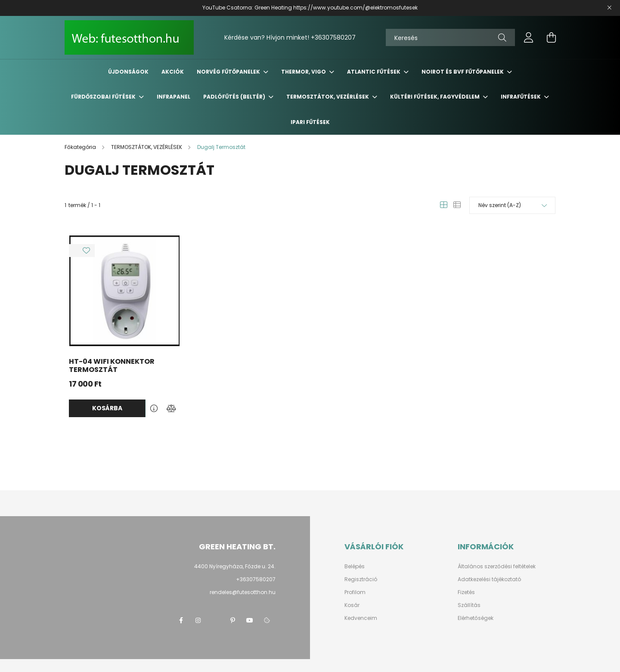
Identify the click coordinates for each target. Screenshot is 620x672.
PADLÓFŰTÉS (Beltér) (235, 97)
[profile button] (529, 37)
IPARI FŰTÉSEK (310, 122)
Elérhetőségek (476, 618)
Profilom (355, 592)
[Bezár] (609, 8)
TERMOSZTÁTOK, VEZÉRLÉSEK (328, 97)
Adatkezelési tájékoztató (489, 579)
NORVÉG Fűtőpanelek (229, 72)
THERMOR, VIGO (304, 72)
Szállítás (469, 605)
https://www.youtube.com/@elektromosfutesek (355, 8)
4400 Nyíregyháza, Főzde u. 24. (235, 566)
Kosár (352, 605)
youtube (250, 620)
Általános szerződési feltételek (497, 567)
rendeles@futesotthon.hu (243, 592)
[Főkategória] (81, 147)
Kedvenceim (361, 618)
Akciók (173, 72)
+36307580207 (333, 37)
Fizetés (466, 592)
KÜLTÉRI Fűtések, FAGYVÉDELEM (436, 97)
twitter (215, 620)
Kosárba (107, 408)
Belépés (355, 567)
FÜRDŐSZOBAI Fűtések (104, 97)
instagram (198, 620)
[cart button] (551, 37)
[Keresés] (450, 37)
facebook (181, 620)
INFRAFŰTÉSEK (521, 97)
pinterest (232, 620)
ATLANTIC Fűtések (374, 72)
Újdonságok (128, 72)
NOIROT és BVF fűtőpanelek (463, 72)
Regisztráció (361, 579)
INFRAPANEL (174, 97)
